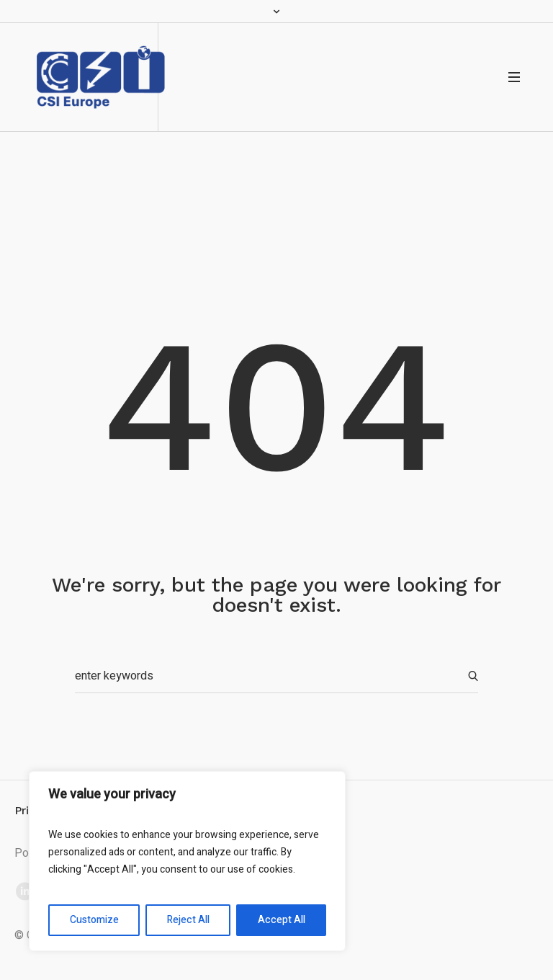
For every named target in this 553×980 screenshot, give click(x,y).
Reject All (188, 920)
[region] (187, 861)
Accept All (282, 920)
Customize (94, 920)
